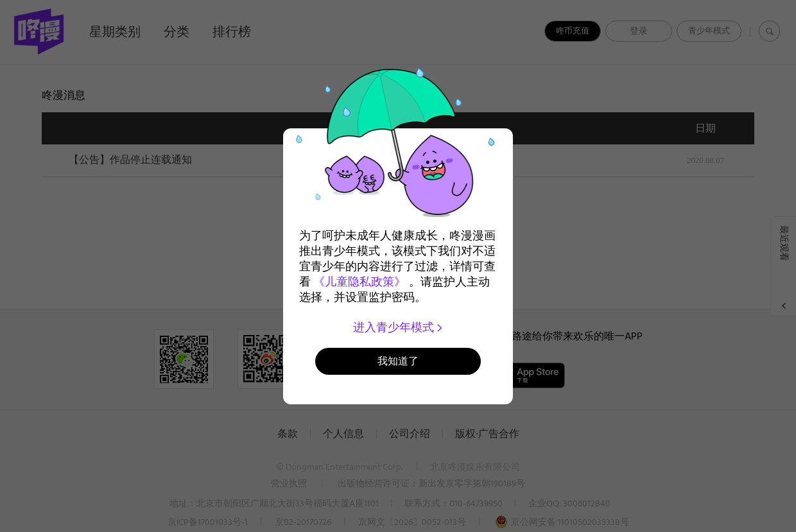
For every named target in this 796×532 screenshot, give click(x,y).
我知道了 (398, 361)
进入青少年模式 (398, 327)
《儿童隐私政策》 (359, 282)
